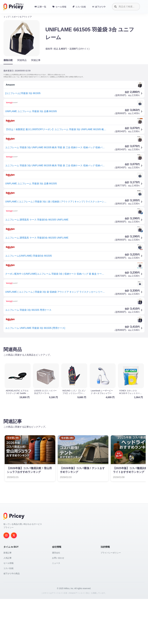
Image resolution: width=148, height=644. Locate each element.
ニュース (56, 608)
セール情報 (9, 608)
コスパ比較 (9, 613)
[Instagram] (6, 580)
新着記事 (8, 598)
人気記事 (8, 603)
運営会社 (56, 598)
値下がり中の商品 (12, 619)
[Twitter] (14, 580)
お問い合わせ (58, 603)
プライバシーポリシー (111, 598)
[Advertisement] (74, 362)
